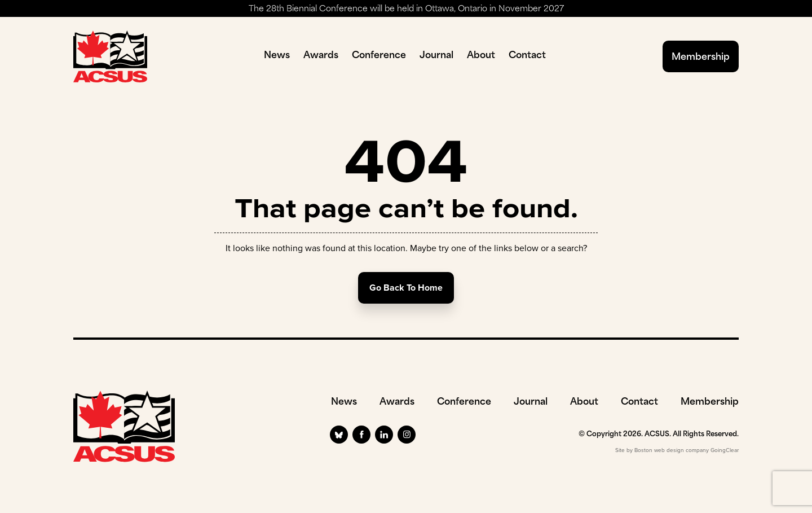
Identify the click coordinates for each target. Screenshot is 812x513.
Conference (379, 56)
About (481, 56)
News (277, 56)
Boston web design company (672, 450)
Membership (701, 58)
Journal (436, 56)
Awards (321, 56)
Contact (527, 56)
